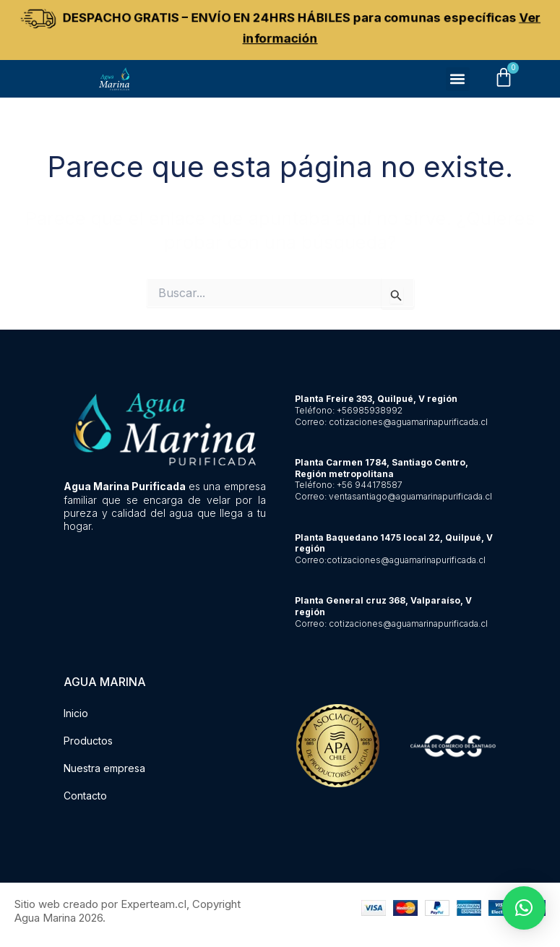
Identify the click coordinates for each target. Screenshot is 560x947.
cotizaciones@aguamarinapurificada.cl (408, 422)
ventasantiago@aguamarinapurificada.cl (410, 496)
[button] (458, 81)
